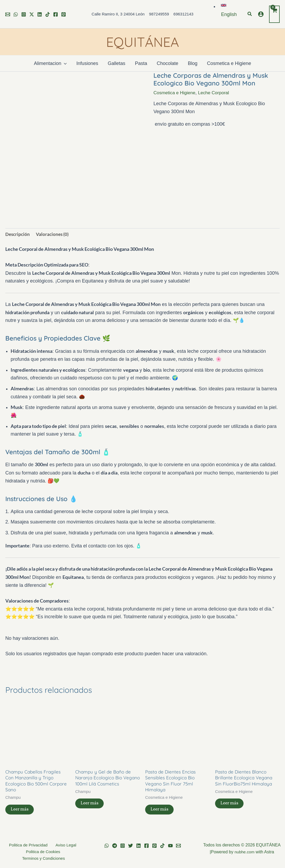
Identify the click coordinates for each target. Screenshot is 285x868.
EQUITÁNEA (142, 42)
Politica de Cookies (43, 852)
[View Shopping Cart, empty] (274, 14)
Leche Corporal (217, 93)
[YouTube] (170, 846)
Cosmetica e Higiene (175, 93)
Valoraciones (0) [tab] (54, 234)
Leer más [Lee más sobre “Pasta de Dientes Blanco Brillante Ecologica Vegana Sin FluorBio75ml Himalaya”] (230, 806)
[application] (64, 63)
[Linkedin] (40, 14)
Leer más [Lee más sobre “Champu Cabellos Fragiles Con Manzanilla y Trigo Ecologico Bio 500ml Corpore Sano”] (20, 812)
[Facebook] (56, 14)
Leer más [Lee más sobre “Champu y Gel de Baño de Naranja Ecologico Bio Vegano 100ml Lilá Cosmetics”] (90, 806)
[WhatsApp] (16, 14)
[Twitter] (32, 14)
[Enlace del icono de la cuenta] (261, 14)
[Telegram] (115, 846)
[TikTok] (48, 14)
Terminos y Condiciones (44, 859)
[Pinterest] (64, 14)
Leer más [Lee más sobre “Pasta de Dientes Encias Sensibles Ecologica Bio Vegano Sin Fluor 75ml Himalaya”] (160, 812)
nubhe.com (244, 852)
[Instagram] (24, 14)
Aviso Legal (64, 845)
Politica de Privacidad (29, 845)
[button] (250, 14)
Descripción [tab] (18, 234)
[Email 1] (8, 14)
